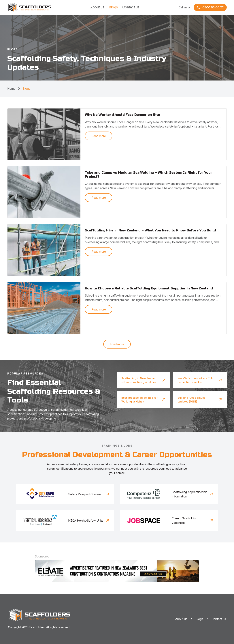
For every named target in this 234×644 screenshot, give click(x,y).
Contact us (131, 7)
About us (97, 7)
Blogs (113, 7)
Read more (99, 136)
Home (11, 89)
